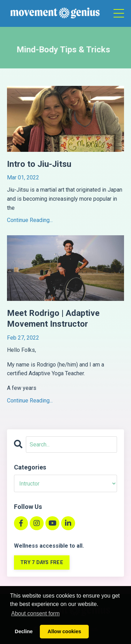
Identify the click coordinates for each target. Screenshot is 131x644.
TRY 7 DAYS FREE (42, 562)
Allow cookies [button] (64, 631)
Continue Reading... (30, 220)
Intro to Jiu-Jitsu (39, 164)
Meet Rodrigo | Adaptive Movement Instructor (53, 319)
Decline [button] (24, 631)
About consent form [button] (35, 613)
